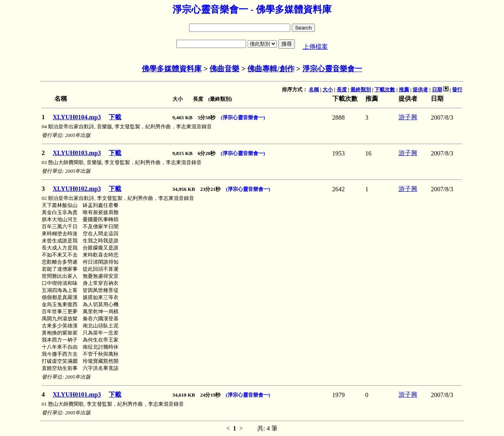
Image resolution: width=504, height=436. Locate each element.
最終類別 (361, 90)
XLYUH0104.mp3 (77, 117)
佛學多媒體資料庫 (172, 69)
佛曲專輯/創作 (271, 69)
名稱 (314, 90)
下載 (115, 117)
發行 (457, 90)
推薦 (404, 90)
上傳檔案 (315, 47)
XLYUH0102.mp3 (77, 189)
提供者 (420, 90)
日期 (437, 90)
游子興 (408, 117)
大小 (328, 90)
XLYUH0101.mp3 (77, 394)
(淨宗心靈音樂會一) (243, 117)
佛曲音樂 (224, 69)
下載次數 (385, 90)
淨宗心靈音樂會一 (332, 69)
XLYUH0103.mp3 (77, 153)
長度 (342, 90)
